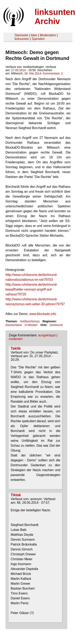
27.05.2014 (18, 70)
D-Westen (31, 325)
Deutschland (14, 325)
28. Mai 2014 (33, 73)
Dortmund (56, 325)
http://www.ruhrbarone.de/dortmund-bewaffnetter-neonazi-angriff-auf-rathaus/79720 (31, 289)
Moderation (48, 35)
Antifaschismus (30, 321)
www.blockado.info (43, 314)
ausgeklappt (47, 335)
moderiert (16, 339)
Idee (34, 35)
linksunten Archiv (55, 17)
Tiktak (16, 495)
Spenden (38, 39)
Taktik (16, 348)
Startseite (21, 35)
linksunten (22, 39)
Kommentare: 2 (53, 73)
